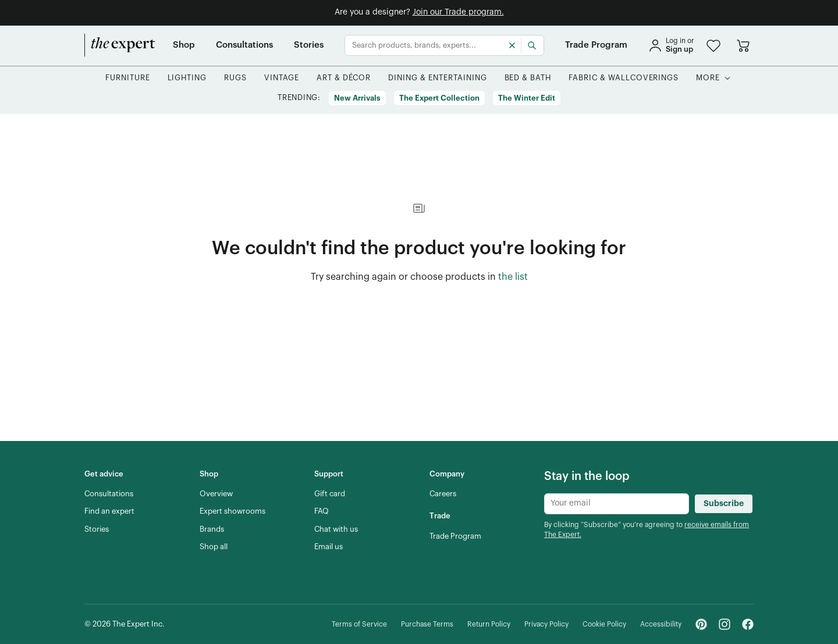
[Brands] (212, 529)
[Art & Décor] (344, 78)
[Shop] (184, 45)
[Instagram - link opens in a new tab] (725, 624)
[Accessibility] (661, 625)
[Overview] (216, 494)
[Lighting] (187, 78)
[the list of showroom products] (513, 277)
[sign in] (671, 45)
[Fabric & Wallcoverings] (624, 78)
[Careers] (443, 494)
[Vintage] (282, 78)
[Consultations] (244, 45)
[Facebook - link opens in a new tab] (748, 624)
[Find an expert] (109, 511)
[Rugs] (235, 78)
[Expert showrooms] (232, 511)
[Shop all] (214, 547)
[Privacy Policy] (546, 625)
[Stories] (309, 45)
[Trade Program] (596, 45)
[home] (120, 45)
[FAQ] (322, 511)
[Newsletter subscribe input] (617, 504)
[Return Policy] (489, 625)
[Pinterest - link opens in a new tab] (701, 624)
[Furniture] (128, 78)
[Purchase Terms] (427, 625)
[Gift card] (330, 494)
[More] (708, 78)
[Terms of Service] (359, 625)
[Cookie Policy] (604, 625)
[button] (713, 46)
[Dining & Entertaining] (437, 78)
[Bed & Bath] (528, 78)
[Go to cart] (743, 45)
